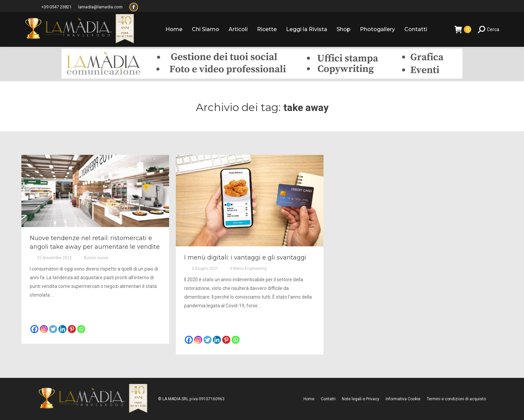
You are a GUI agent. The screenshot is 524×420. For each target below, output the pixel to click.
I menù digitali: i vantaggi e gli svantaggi (245, 257)
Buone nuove (96, 258)
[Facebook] (34, 329)
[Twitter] (53, 329)
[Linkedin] (62, 329)
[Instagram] (44, 329)
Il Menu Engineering (248, 269)
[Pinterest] (72, 329)
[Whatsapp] (81, 329)
